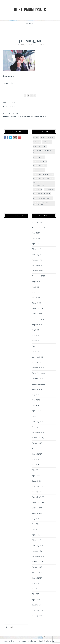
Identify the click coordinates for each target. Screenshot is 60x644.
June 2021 (36, 335)
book (36, 138)
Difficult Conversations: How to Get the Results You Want (30, 115)
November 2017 (38, 562)
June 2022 (36, 292)
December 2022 (38, 265)
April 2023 (36, 244)
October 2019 (37, 443)
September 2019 (38, 449)
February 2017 (37, 610)
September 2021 (38, 319)
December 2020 (38, 368)
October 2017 (37, 567)
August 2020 (37, 389)
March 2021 (37, 352)
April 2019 (36, 476)
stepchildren (40, 161)
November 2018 (38, 503)
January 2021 (37, 362)
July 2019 (35, 459)
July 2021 (36, 330)
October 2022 (37, 271)
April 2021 (36, 346)
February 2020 (38, 422)
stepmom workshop (43, 198)
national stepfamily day (43, 152)
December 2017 (38, 556)
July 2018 (36, 519)
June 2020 (36, 400)
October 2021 (37, 314)
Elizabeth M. (10, 106)
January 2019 (37, 492)
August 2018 (37, 513)
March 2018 (37, 540)
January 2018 (37, 551)
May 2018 (36, 529)
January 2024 (37, 222)
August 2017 (37, 578)
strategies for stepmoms (41, 203)
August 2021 (37, 325)
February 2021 (38, 357)
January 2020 (37, 427)
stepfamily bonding (43, 174)
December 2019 (38, 432)
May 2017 (36, 594)
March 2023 (37, 249)
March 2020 (37, 416)
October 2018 (37, 508)
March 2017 (36, 605)
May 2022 (36, 298)
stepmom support (42, 194)
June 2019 (36, 465)
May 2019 (36, 470)
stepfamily (39, 170)
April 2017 (36, 600)
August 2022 (37, 281)
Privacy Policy (37, 641)
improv (37, 142)
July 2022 (36, 287)
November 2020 (38, 373)
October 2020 (37, 379)
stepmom (38, 189)
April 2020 (36, 411)
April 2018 (36, 535)
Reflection (39, 157)
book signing (47, 138)
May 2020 (36, 406)
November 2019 (38, 438)
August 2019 (37, 454)
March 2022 (37, 303)
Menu (31, 23)
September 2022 (39, 276)
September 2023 (38, 228)
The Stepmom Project (30, 9)
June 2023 (36, 233)
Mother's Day (40, 146)
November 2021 (38, 308)
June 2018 (36, 524)
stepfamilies (40, 166)
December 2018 (38, 497)
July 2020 (36, 395)
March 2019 (36, 481)
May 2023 (36, 238)
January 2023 (37, 260)
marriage (47, 142)
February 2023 (38, 255)
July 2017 (35, 583)
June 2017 (36, 589)
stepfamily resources (39, 184)
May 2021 (36, 341)
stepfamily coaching (44, 179)
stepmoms (49, 189)
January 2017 (37, 616)
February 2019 (37, 486)
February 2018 (38, 546)
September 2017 (38, 573)
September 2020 (39, 384)
